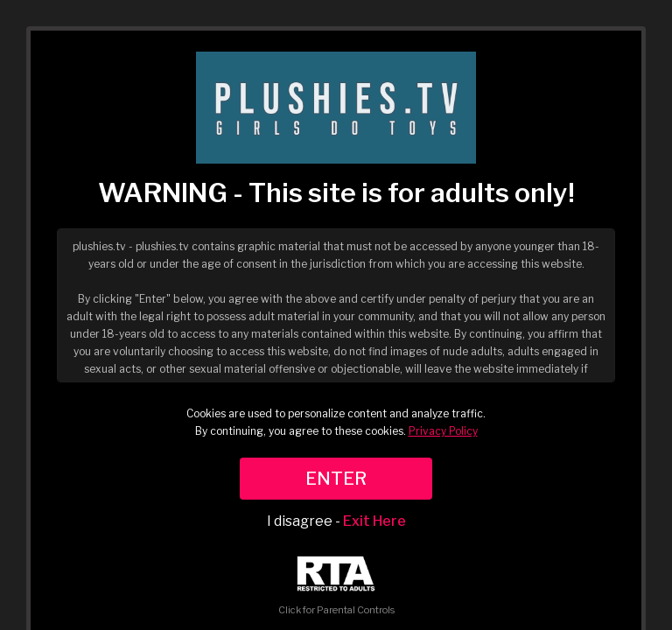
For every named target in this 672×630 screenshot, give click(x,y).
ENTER (336, 479)
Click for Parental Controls (336, 586)
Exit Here (374, 521)
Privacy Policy (443, 431)
